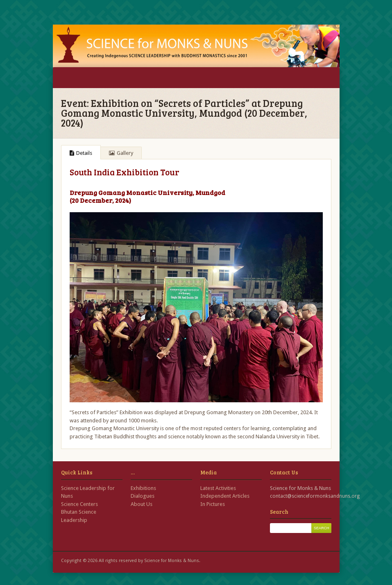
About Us (142, 504)
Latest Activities (218, 488)
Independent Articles (225, 496)
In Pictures (213, 504)
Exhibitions (143, 488)
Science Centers (79, 504)
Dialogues (143, 496)
